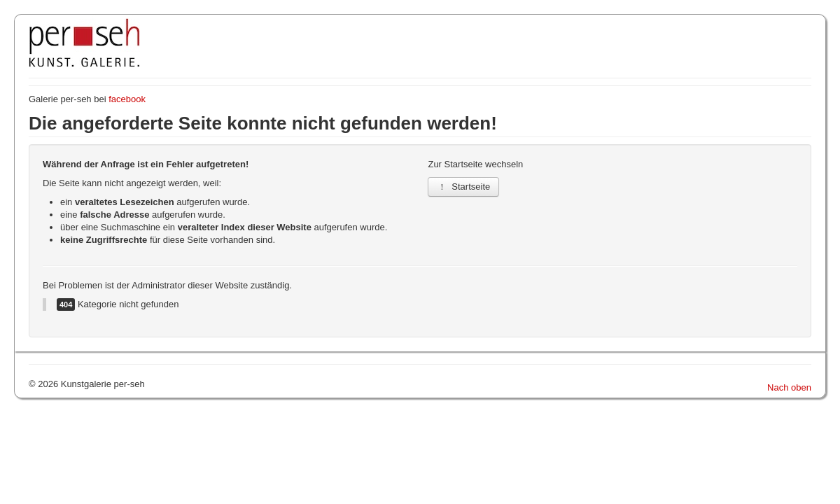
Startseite (463, 187)
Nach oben (789, 387)
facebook (127, 99)
